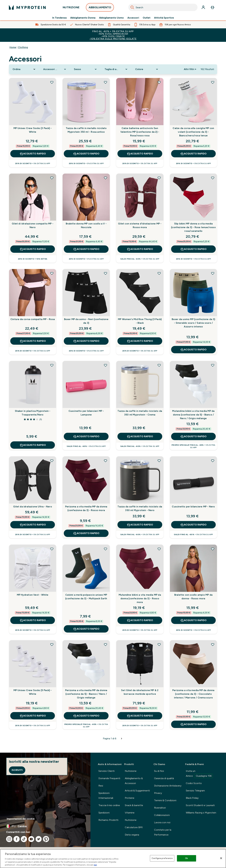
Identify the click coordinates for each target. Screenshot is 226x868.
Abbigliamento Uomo (111, 18)
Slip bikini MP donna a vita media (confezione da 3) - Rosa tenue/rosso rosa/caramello (193, 227)
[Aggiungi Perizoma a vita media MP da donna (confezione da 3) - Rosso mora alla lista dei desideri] (105, 461)
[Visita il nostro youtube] (31, 839)
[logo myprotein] (27, 7)
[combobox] (163, 7)
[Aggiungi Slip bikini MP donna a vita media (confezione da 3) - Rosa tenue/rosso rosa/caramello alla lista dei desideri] (213, 178)
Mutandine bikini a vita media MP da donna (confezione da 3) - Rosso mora (140, 598)
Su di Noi (159, 771)
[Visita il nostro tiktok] (24, 839)
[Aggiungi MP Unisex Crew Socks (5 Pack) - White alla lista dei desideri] (52, 644)
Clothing (23, 47)
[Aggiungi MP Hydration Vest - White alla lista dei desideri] (52, 549)
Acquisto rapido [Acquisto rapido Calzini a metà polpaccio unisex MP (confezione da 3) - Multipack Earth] (86, 629)
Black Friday (192, 798)
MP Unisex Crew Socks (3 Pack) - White (33, 130)
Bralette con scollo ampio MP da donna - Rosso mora (193, 597)
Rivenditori (160, 808)
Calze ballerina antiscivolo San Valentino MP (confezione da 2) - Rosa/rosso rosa (140, 132)
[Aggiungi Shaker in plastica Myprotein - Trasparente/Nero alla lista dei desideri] (52, 365)
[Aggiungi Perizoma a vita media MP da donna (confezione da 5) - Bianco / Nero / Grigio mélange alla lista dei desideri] (105, 644)
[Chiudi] (221, 858)
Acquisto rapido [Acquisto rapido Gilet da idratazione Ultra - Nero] (33, 525)
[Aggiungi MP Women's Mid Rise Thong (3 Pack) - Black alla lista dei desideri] (159, 273)
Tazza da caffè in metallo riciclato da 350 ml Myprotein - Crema (140, 413)
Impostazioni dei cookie (21, 819)
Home (13, 47)
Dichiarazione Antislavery (168, 786)
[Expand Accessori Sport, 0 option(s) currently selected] (55, 69)
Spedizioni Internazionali (106, 795)
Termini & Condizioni (165, 800)
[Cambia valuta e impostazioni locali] (45, 826)
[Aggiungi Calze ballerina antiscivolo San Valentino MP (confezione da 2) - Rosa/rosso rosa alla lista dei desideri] (159, 82)
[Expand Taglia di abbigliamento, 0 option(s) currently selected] (116, 69)
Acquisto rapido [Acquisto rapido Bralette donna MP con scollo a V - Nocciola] (86, 249)
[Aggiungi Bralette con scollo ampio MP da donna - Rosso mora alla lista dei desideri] (213, 549)
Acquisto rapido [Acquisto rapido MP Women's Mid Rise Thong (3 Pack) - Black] (140, 341)
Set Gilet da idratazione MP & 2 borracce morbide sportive (140, 692)
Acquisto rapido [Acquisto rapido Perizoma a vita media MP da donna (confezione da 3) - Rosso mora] (86, 533)
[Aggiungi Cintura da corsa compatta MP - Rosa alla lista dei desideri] (52, 273)
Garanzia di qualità (164, 778)
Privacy (158, 793)
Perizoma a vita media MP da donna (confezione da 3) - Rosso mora (86, 508)
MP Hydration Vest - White (33, 595)
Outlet (147, 18)
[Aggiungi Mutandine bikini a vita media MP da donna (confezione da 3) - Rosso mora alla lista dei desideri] (159, 549)
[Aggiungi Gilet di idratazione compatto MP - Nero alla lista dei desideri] (52, 178)
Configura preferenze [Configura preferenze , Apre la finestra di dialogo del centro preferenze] (162, 858)
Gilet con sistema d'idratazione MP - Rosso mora (140, 225)
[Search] (132, 7)
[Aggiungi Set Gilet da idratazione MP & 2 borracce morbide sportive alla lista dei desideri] (159, 644)
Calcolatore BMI (134, 827)
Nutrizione (131, 771)
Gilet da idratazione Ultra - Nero (33, 507)
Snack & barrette (134, 805)
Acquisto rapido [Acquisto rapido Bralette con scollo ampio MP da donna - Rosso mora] (193, 620)
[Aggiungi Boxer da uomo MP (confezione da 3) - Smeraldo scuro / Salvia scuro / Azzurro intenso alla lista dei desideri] (213, 273)
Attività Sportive (164, 18)
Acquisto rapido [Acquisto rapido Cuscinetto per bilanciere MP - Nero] (193, 525)
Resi (101, 786)
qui (95, 865)
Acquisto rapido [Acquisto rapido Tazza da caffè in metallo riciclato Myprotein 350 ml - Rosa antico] (86, 154)
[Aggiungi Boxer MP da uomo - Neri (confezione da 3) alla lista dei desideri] (105, 273)
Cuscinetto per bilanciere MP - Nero (193, 507)
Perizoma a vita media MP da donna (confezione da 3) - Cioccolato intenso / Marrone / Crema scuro (193, 694)
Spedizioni (104, 813)
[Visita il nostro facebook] (17, 839)
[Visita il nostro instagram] (9, 839)
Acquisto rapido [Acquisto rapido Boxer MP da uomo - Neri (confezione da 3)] (86, 341)
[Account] (203, 7)
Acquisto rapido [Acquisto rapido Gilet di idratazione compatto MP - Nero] (33, 249)
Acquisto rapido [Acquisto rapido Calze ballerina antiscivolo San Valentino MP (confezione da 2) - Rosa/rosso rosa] (140, 154)
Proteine (130, 798)
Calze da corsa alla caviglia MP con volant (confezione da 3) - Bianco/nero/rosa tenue (193, 132)
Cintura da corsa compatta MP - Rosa (33, 319)
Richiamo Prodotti (108, 820)
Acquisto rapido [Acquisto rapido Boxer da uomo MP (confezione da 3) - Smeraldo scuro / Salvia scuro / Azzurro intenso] (193, 350)
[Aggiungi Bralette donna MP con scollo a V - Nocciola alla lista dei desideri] (105, 178)
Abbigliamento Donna (83, 18)
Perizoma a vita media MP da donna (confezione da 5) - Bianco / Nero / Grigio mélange (86, 694)
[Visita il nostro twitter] (39, 839)
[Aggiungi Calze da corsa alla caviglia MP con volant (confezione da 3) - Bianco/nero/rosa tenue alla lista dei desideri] (213, 82)
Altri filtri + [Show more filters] (190, 69)
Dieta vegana (132, 835)
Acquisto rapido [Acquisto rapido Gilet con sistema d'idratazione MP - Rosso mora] (140, 249)
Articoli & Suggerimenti (137, 791)
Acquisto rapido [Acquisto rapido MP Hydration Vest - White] (33, 620)
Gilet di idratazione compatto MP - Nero (33, 225)
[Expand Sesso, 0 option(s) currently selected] (86, 69)
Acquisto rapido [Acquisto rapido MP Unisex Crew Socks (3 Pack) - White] (33, 154)
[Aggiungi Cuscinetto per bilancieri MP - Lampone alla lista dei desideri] (105, 365)
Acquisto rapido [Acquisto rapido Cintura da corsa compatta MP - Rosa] (33, 341)
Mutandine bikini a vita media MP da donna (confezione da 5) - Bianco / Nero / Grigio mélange (193, 415)
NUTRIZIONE (71, 8)
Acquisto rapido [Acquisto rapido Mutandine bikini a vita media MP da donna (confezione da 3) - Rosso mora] (140, 620)
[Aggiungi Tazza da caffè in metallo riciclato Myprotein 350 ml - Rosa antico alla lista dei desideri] (105, 82)
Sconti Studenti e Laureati (200, 805)
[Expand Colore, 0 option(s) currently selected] (147, 69)
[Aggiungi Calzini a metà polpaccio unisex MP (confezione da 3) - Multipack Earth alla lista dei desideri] (105, 549)
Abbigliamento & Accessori (134, 781)
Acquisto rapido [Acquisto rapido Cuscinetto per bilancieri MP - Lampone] (86, 436)
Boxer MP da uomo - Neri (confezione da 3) (86, 321)
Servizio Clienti (106, 771)
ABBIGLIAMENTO (100, 8)
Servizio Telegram (195, 791)
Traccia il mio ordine (109, 805)
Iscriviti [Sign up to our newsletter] (17, 770)
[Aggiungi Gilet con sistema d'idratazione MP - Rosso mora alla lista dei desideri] (159, 178)
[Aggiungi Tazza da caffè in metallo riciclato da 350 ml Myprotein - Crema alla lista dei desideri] (159, 365)
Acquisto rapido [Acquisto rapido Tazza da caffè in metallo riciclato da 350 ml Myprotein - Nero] (140, 525)
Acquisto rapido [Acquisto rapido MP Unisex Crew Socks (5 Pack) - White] (33, 716)
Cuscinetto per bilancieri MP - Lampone (86, 413)
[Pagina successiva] (122, 739)
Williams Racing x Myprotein (201, 813)
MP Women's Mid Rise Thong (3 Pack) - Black (140, 321)
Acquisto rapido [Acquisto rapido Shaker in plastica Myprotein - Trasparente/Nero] (33, 445)
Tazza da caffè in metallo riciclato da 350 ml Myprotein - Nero (140, 508)
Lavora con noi (162, 822)
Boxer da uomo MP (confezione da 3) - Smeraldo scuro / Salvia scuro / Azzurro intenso (193, 323)
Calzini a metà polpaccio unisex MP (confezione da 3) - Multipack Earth (86, 597)
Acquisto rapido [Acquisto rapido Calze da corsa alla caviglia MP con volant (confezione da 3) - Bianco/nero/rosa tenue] (193, 154)
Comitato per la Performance (163, 832)
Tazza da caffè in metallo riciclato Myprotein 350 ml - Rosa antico (86, 130)
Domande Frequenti (109, 778)
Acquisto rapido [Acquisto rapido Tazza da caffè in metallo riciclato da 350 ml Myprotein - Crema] (140, 436)
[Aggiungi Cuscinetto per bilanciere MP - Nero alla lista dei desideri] (213, 461)
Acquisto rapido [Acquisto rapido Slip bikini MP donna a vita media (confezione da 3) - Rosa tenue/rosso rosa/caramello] (193, 249)
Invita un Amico (199, 774)
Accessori (133, 18)
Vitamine (130, 813)
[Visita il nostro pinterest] (46, 839)
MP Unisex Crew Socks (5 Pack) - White (33, 692)
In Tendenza (59, 18)
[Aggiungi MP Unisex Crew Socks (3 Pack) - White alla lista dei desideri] (52, 82)
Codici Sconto (194, 783)
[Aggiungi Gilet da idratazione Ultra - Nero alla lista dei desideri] (52, 461)
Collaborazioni (162, 815)
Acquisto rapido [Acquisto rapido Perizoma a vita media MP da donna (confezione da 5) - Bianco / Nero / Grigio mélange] (86, 716)
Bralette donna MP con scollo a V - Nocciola (86, 225)
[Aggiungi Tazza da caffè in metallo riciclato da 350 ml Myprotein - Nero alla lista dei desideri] (159, 461)
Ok (186, 858)
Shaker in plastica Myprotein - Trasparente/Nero (33, 413)
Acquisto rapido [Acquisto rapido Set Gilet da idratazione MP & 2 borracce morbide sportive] (140, 716)
